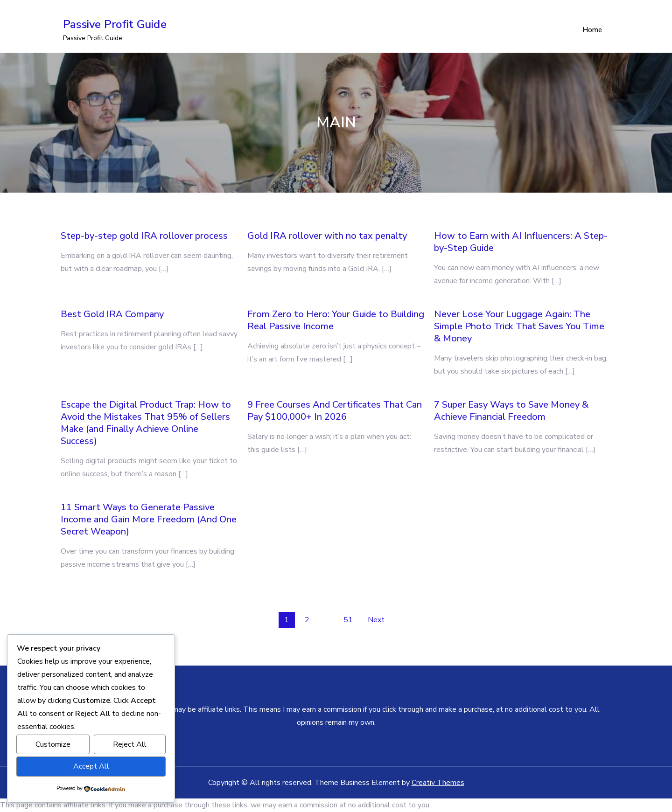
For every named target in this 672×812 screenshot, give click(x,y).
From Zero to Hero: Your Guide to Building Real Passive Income (336, 321)
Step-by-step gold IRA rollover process (144, 236)
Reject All (130, 745)
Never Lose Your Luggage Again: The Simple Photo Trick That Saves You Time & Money (519, 327)
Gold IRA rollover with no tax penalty (327, 236)
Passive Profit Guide (115, 25)
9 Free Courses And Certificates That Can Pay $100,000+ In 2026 (335, 411)
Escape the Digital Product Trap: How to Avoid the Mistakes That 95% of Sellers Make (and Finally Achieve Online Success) (146, 423)
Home (592, 30)
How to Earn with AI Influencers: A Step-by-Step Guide (521, 242)
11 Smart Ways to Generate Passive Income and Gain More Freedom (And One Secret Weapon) (149, 520)
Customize (53, 745)
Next (376, 620)
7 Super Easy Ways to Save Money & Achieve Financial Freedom (511, 411)
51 (348, 620)
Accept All (91, 767)
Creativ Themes (438, 783)
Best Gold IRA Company (112, 315)
